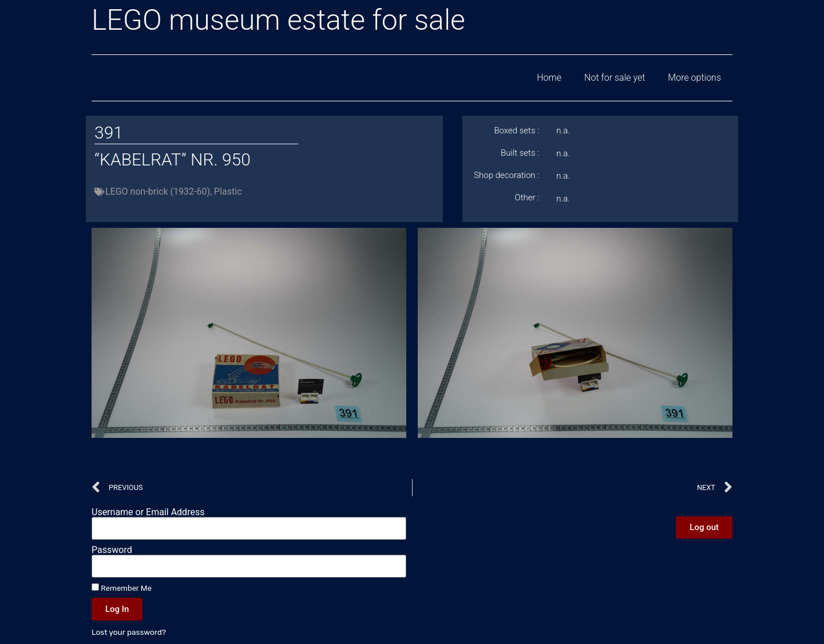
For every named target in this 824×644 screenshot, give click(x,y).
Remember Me (122, 588)
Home (549, 78)
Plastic (228, 191)
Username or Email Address (148, 512)
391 (109, 133)
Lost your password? (129, 632)
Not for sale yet (615, 78)
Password (112, 550)
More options (694, 78)
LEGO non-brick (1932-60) (158, 191)
